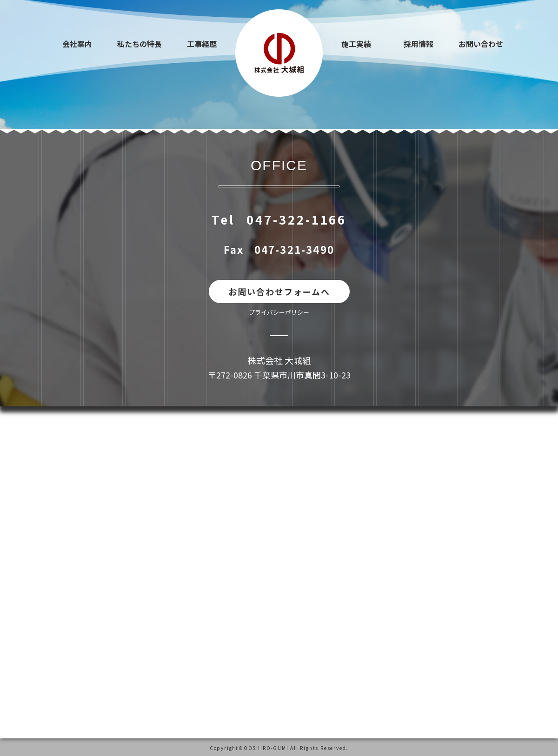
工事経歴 (202, 44)
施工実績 (356, 44)
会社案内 (77, 44)
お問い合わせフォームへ (279, 292)
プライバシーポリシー (279, 312)
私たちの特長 (139, 44)
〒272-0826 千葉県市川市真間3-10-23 (279, 375)
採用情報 (418, 44)
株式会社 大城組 (279, 360)
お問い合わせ (481, 44)
